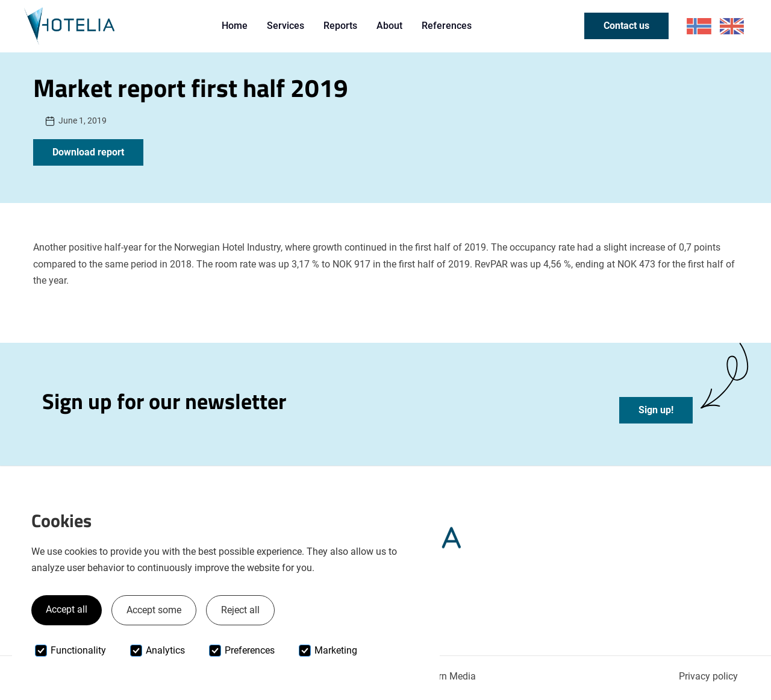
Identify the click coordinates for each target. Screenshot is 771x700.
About (389, 26)
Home (235, 26)
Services (286, 26)
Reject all (240, 610)
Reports (340, 26)
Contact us (626, 26)
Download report (88, 152)
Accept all (67, 609)
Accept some (154, 610)
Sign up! (656, 410)
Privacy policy (708, 676)
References (447, 26)
